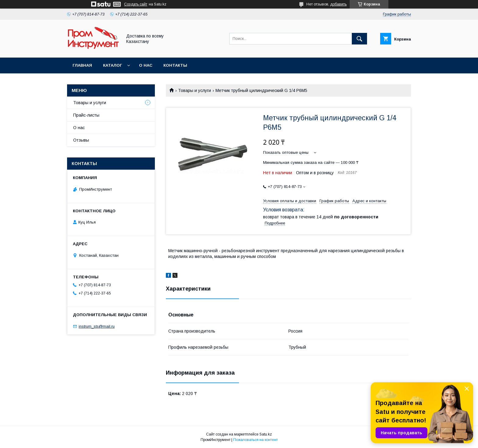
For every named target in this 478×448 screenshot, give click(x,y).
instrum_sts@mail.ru (97, 326)
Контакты (175, 65)
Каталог (112, 65)
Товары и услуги (194, 90)
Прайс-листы (86, 115)
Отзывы (81, 140)
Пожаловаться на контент (255, 440)
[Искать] (359, 39)
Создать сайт (136, 4)
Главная (82, 65)
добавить (338, 4)
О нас (146, 65)
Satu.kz (266, 434)
